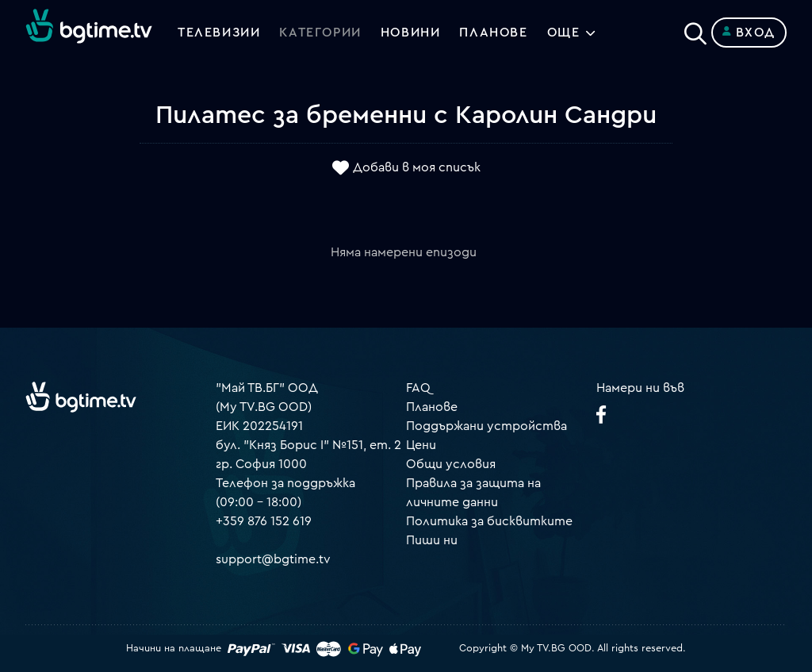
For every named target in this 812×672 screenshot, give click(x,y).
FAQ (418, 388)
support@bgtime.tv (273, 559)
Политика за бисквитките (489, 521)
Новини (411, 33)
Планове (432, 407)
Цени (421, 445)
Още (564, 33)
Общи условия (451, 464)
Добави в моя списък (417, 167)
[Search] (695, 29)
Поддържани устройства (486, 426)
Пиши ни (432, 540)
